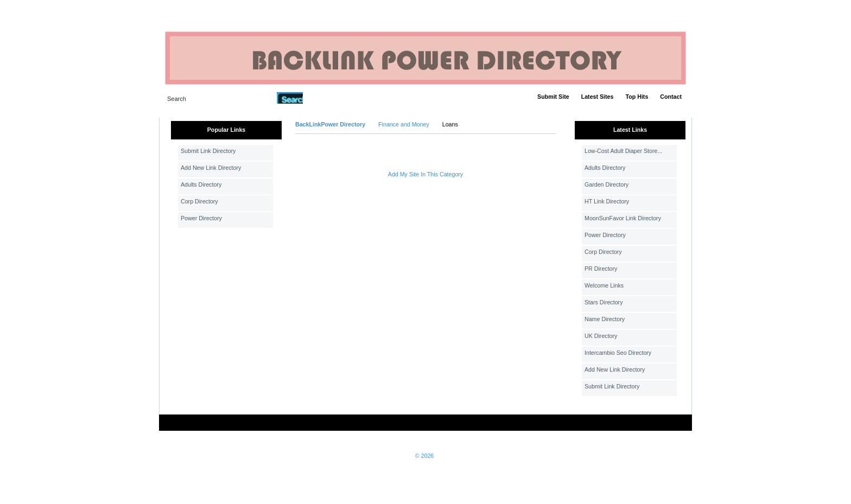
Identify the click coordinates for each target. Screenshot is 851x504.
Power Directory (201, 218)
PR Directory (601, 269)
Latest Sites (598, 97)
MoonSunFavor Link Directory (623, 218)
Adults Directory (201, 184)
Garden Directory (607, 184)
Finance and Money (404, 124)
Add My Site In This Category (426, 174)
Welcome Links (604, 285)
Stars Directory (604, 302)
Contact (671, 97)
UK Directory (601, 336)
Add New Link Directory (211, 168)
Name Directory (605, 319)
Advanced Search (331, 98)
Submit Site (553, 97)
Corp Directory (199, 201)
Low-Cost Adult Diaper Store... (623, 151)
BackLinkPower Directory (330, 124)
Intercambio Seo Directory (618, 353)
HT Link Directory (607, 201)
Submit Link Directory (208, 151)
